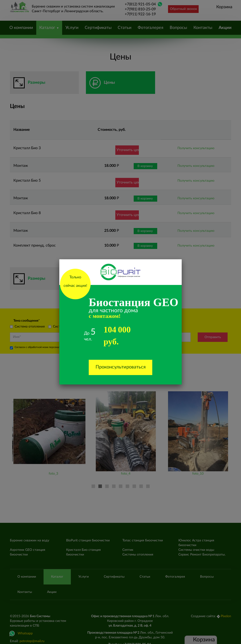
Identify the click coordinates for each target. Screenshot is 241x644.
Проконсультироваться (121, 367)
